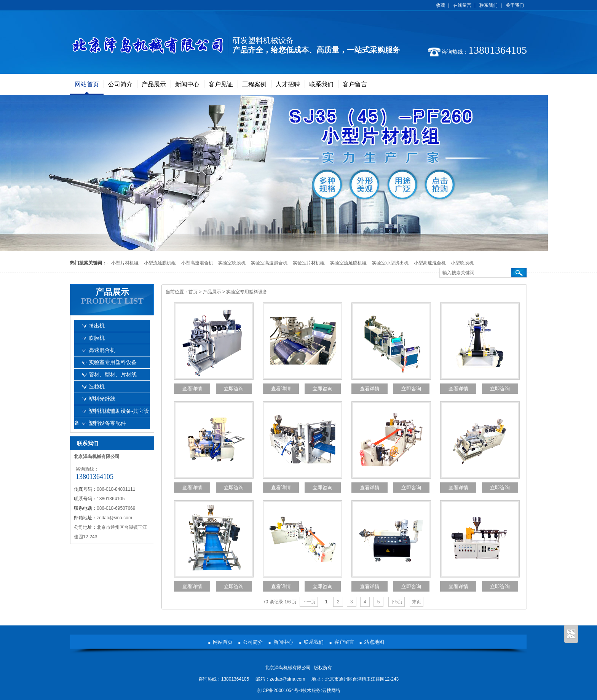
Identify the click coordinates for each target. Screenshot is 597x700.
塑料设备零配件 (107, 423)
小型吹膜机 (462, 263)
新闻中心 (187, 84)
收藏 (441, 5)
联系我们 (488, 5)
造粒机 (97, 387)
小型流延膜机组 (160, 263)
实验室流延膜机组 (348, 263)
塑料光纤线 (102, 399)
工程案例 (254, 84)
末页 (417, 602)
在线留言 (462, 5)
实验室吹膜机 (232, 263)
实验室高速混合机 (269, 263)
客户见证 (221, 84)
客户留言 (355, 84)
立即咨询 (234, 389)
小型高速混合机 (197, 263)
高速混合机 (102, 350)
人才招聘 (288, 84)
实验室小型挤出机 (390, 263)
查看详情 (192, 389)
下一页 (309, 602)
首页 (193, 292)
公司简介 (120, 84)
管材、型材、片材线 (113, 375)
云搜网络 (331, 690)
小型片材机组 (125, 263)
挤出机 (97, 326)
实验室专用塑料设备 (247, 292)
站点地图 (374, 642)
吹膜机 (97, 338)
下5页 (397, 602)
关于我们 (515, 5)
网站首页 (87, 84)
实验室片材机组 (309, 263)
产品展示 (154, 84)
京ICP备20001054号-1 (279, 690)
